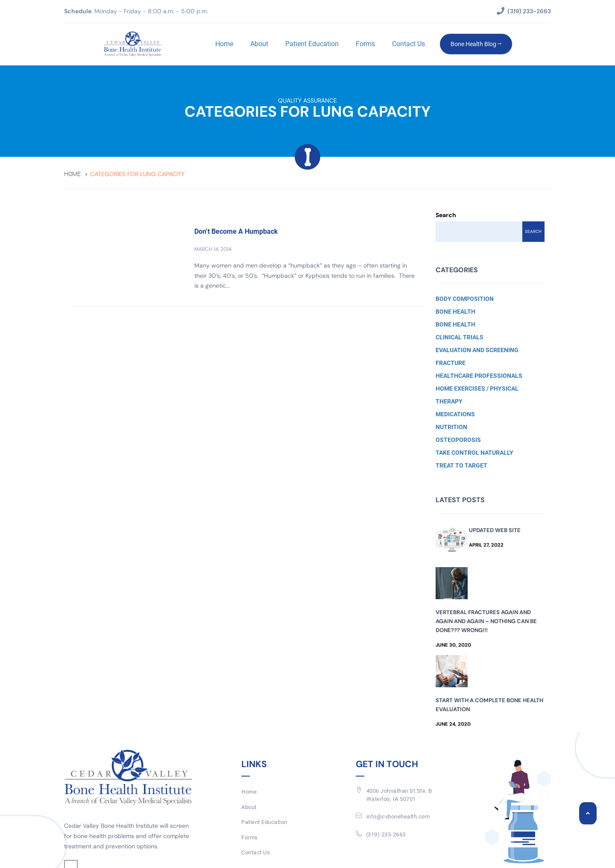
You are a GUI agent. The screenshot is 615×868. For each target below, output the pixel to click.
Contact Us (409, 44)
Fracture (451, 363)
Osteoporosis (458, 440)
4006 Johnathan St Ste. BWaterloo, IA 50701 (399, 795)
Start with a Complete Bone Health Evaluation (489, 705)
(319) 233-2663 (386, 834)
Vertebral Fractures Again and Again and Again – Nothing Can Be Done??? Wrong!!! (486, 621)
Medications (455, 414)
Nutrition (451, 427)
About (259, 44)
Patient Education (312, 44)
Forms (365, 44)
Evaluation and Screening (477, 350)
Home (224, 44)
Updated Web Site (495, 530)
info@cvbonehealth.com (398, 817)
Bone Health (455, 312)
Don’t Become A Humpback (236, 231)
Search (446, 215)
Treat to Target (461, 465)
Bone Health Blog (476, 44)
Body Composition (465, 299)
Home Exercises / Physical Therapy (477, 395)
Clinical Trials (460, 337)
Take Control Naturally (474, 453)
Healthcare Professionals (479, 376)
